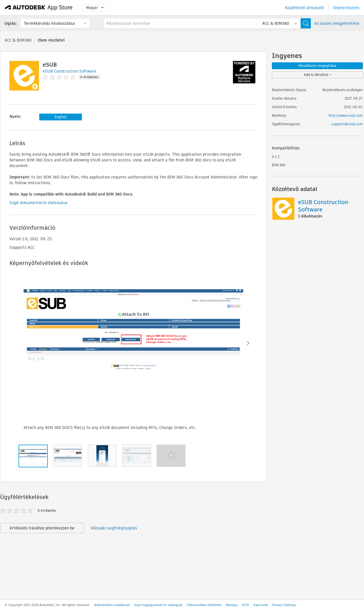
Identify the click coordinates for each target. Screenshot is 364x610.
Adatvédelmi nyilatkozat (112, 605)
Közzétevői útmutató (304, 8)
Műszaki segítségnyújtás (114, 528)
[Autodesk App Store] (39, 8)
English (61, 117)
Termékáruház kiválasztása (49, 23)
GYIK (246, 605)
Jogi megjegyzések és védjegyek (158, 605)
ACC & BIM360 (18, 40)
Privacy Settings (284, 605)
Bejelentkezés (346, 8)
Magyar (95, 8)
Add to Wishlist (318, 75)
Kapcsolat (261, 605)
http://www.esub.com (346, 115)
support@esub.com (347, 124)
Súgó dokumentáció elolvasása (38, 203)
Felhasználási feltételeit (204, 605)
